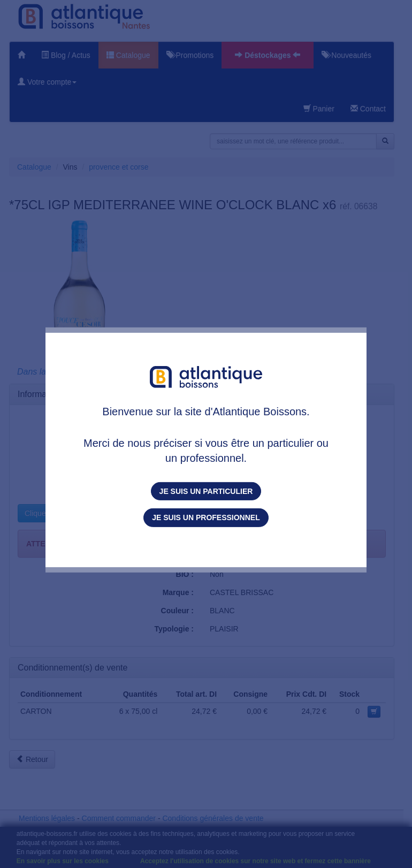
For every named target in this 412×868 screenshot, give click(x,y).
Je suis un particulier (206, 491)
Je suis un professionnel (206, 517)
